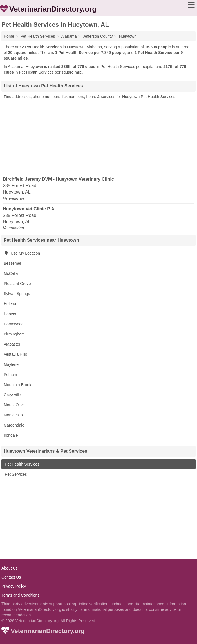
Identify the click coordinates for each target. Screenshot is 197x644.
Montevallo (13, 415)
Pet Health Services (22, 464)
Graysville (12, 395)
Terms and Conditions (20, 595)
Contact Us (11, 577)
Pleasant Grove (17, 284)
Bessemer (13, 263)
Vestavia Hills (15, 354)
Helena (10, 304)
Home (9, 36)
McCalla (11, 273)
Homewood (14, 324)
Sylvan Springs (17, 294)
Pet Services (15, 474)
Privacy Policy (14, 586)
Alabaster (12, 344)
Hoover (10, 314)
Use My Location (22, 253)
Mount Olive (14, 405)
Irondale (11, 435)
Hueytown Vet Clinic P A (29, 209)
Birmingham (14, 334)
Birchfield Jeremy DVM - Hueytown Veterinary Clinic (58, 179)
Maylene (11, 364)
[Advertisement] (98, 137)
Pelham (10, 375)
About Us (10, 568)
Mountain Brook (17, 385)
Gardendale (14, 425)
